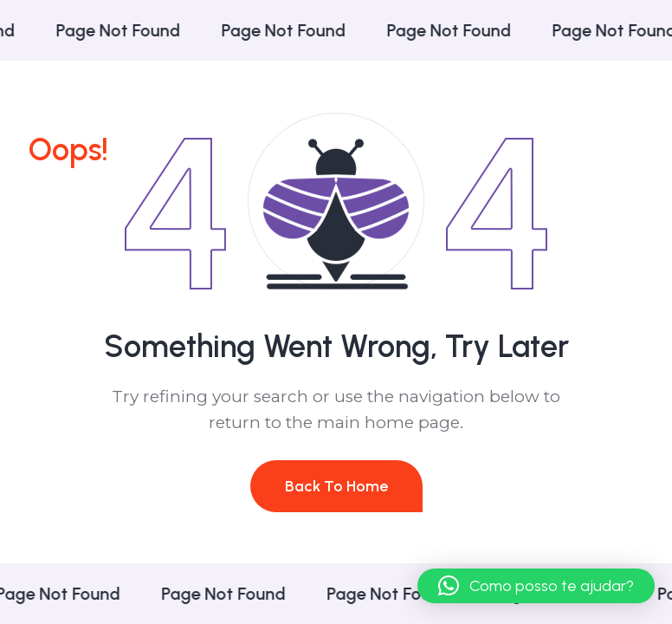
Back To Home (336, 486)
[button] (536, 586)
